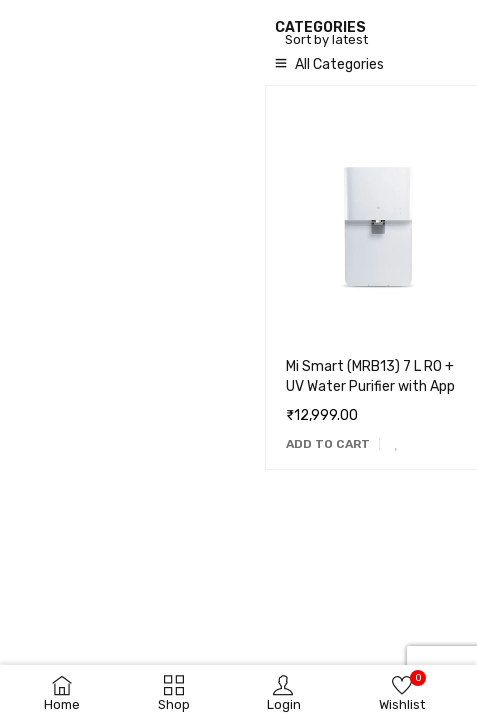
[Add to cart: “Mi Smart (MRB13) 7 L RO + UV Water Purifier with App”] (328, 444)
